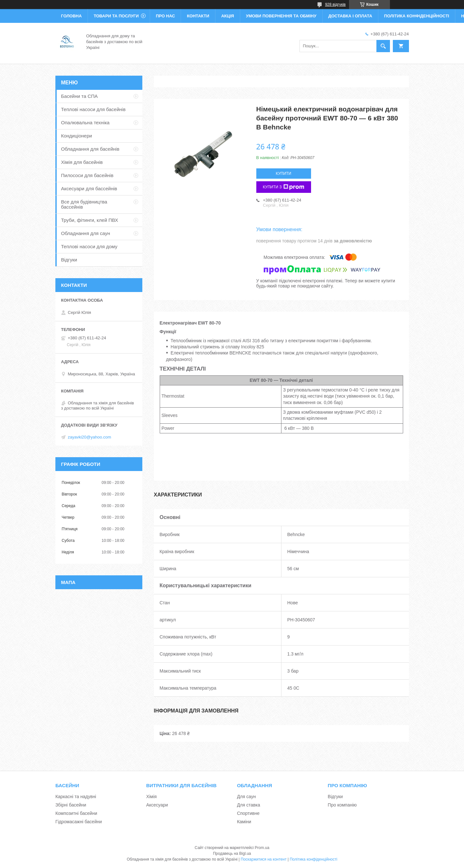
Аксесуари (157, 805)
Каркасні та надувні (76, 797)
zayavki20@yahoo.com (90, 437)
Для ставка (249, 805)
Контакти (198, 16)
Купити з (284, 187)
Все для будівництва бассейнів (84, 204)
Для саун (246, 797)
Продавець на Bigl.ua (232, 854)
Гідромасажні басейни (79, 822)
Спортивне (248, 813)
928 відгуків (335, 5)
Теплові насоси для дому (89, 246)
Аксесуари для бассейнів (89, 189)
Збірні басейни (71, 805)
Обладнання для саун (86, 233)
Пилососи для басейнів (87, 175)
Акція (228, 16)
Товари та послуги (116, 16)
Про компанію (342, 805)
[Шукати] (383, 46)
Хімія (152, 797)
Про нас (165, 16)
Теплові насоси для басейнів (93, 109)
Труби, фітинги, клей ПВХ (90, 220)
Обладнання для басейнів (90, 149)
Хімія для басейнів (82, 162)
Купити (284, 174)
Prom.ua (262, 848)
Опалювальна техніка (85, 123)
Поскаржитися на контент (264, 859)
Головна (71, 16)
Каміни (244, 822)
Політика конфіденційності (417, 16)
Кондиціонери (77, 136)
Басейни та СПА (80, 96)
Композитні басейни (76, 813)
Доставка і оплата (350, 16)
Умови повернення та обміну (281, 16)
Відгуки (69, 260)
